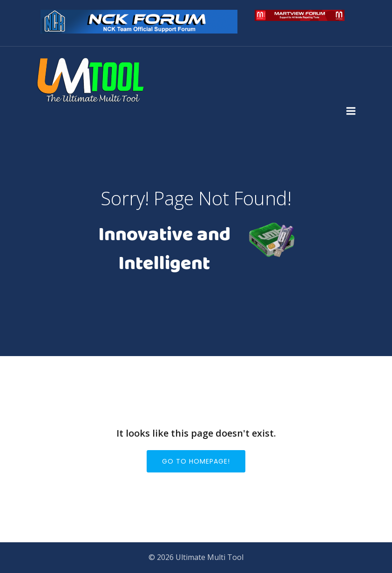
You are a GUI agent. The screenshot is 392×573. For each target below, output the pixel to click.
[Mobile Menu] (351, 111)
